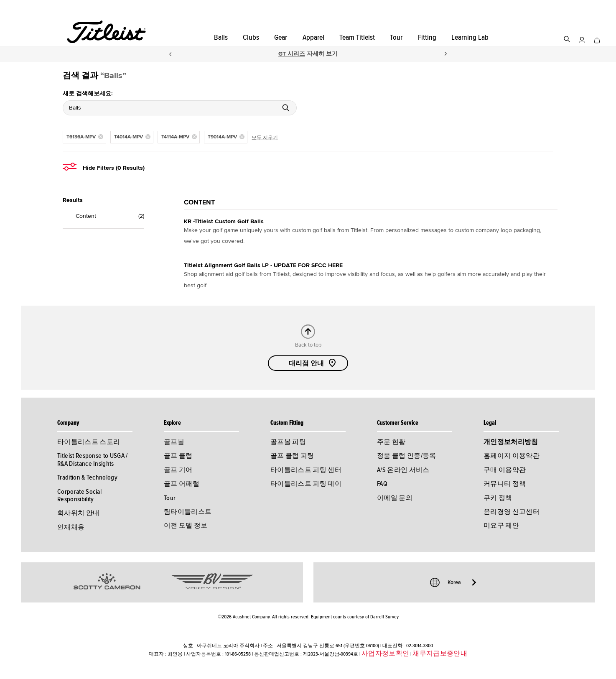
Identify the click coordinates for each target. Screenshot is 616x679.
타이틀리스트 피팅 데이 (306, 484)
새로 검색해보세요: (88, 93)
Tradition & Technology (87, 477)
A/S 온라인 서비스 (403, 470)
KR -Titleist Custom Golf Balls (224, 221)
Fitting (427, 37)
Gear (281, 37)
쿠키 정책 (498, 498)
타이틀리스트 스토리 (89, 442)
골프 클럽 (178, 456)
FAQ (382, 484)
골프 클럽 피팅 (292, 456)
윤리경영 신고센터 (512, 512)
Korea (454, 582)
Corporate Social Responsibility (79, 495)
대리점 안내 (313, 363)
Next (446, 54)
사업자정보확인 (385, 653)
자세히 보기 (321, 54)
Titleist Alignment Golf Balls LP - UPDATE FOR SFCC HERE (263, 265)
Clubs (251, 37)
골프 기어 (178, 470)
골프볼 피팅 (288, 442)
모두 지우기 (265, 138)
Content (84, 216)
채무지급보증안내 (440, 653)
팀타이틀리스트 (188, 512)
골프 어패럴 (182, 484)
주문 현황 (391, 442)
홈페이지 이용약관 (512, 456)
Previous (170, 54)
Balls (221, 37)
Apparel (313, 37)
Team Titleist (357, 37)
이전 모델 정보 (186, 526)
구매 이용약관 (505, 470)
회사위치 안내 (78, 513)
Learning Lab (470, 37)
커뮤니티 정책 (505, 484)
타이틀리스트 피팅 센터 (306, 470)
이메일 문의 (395, 498)
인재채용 (71, 527)
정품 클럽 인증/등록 (407, 456)
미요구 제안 (501, 526)
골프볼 (174, 442)
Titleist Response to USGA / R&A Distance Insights (93, 459)
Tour (396, 37)
